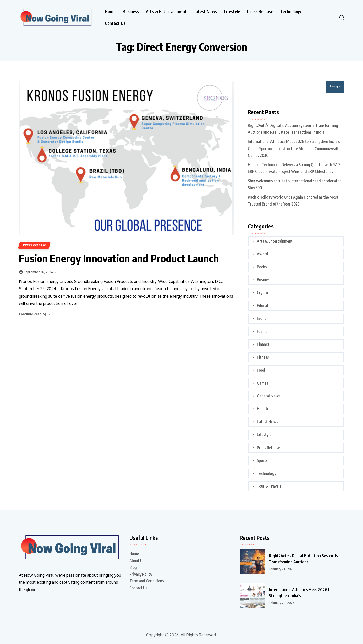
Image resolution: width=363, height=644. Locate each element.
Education (265, 306)
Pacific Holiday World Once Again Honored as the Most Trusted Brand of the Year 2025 (293, 201)
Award (263, 254)
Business (131, 11)
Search (335, 87)
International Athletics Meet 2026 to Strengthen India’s (300, 593)
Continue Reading (35, 314)
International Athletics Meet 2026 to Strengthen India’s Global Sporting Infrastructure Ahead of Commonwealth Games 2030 (294, 148)
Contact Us (115, 23)
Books (262, 267)
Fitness (263, 357)
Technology (291, 11)
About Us (137, 561)
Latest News (205, 11)
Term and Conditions (147, 581)
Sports (262, 460)
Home (110, 11)
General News (269, 396)
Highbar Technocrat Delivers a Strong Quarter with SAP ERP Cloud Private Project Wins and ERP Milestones (294, 168)
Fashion (263, 331)
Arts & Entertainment (166, 11)
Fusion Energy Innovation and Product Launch (119, 258)
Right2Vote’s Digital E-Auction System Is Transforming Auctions (303, 559)
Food (261, 370)
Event (262, 318)
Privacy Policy (141, 574)
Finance (263, 344)
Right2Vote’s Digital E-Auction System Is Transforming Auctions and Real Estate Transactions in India (293, 129)
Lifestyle (232, 11)
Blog (133, 567)
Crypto (262, 292)
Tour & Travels (269, 486)
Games (263, 383)
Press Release (260, 11)
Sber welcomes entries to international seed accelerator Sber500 (294, 184)
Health (262, 409)
